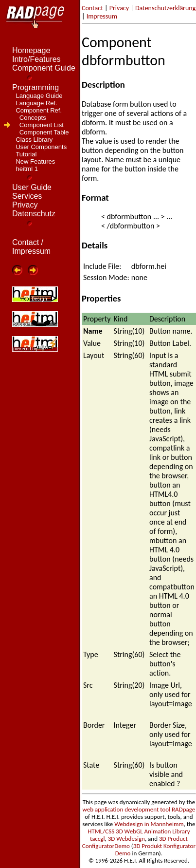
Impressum (102, 16)
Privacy (119, 8)
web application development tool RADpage (139, 809)
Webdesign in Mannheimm (149, 824)
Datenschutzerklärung (165, 8)
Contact (92, 8)
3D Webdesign (126, 839)
